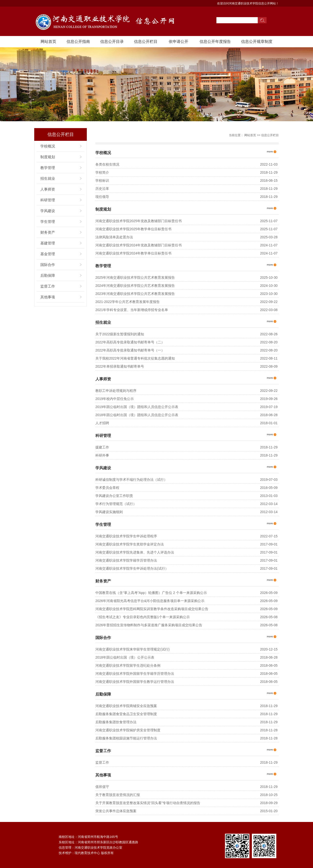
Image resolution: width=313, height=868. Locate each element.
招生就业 (48, 178)
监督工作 (48, 286)
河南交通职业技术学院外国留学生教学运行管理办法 (135, 682)
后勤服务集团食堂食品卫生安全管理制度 (126, 714)
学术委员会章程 (107, 488)
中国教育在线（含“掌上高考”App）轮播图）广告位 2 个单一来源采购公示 (151, 593)
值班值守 (102, 787)
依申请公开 (179, 42)
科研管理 (48, 200)
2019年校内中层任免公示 (115, 399)
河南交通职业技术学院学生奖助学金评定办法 (130, 544)
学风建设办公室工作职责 (114, 496)
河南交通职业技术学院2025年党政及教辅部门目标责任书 (139, 221)
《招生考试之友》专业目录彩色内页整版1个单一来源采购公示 (143, 617)
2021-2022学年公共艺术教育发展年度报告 (128, 302)
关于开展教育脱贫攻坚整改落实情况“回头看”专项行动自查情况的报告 (148, 803)
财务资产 (48, 232)
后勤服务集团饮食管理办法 (116, 722)
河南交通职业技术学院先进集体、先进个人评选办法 (135, 552)
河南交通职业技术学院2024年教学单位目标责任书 (133, 253)
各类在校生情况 (107, 164)
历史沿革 (102, 189)
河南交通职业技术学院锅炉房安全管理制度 (128, 730)
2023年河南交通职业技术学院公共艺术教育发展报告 (135, 294)
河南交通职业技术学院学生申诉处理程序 (126, 536)
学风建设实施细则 (109, 512)
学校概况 (48, 146)
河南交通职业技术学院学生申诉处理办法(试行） (132, 568)
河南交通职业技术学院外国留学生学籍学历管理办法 (135, 674)
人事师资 (48, 189)
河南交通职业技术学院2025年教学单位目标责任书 (133, 229)
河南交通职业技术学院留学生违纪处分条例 (128, 665)
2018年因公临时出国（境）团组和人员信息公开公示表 (137, 415)
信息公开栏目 (146, 42)
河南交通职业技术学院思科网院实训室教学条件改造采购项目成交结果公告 (152, 609)
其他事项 (48, 297)
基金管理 (48, 254)
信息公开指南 (78, 42)
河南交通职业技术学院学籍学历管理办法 (126, 560)
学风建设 (48, 211)
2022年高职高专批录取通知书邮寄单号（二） (130, 342)
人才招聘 (102, 423)
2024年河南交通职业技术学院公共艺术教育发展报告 (135, 286)
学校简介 (102, 172)
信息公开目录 (112, 42)
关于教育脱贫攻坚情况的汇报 (118, 795)
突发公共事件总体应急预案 (116, 811)
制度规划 (48, 157)
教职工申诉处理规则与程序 (116, 391)
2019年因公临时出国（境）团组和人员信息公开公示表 (137, 407)
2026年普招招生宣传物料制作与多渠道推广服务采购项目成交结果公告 (149, 625)
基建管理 (48, 243)
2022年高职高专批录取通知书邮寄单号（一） (130, 350)
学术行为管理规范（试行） (116, 504)
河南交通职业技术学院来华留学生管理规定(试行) (132, 649)
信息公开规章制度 (257, 42)
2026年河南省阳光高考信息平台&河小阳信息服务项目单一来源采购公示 (150, 601)
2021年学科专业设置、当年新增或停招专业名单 (132, 310)
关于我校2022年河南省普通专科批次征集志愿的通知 (135, 358)
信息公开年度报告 (215, 42)
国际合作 (48, 265)
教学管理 (48, 168)
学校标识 (102, 181)
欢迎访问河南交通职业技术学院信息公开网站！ (248, 3)
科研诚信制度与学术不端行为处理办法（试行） (131, 480)
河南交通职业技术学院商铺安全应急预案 (126, 706)
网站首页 (48, 42)
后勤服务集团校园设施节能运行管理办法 (126, 738)
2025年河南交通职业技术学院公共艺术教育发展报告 (135, 277)
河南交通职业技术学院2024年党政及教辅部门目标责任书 (139, 245)
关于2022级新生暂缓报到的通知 (120, 334)
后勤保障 (48, 275)
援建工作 (102, 447)
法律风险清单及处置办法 (114, 237)
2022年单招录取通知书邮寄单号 (120, 366)
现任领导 (102, 197)
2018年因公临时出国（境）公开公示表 (125, 657)
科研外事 (102, 455)
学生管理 (48, 222)
